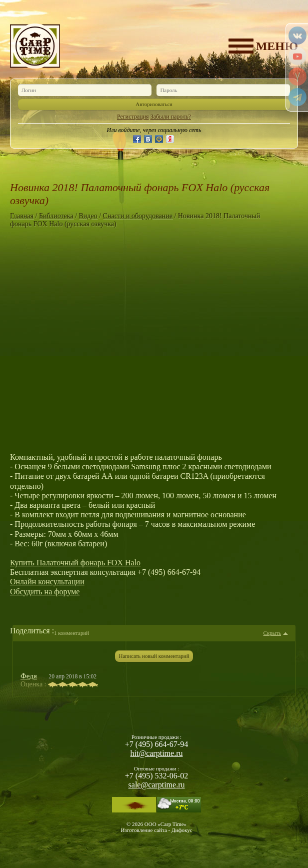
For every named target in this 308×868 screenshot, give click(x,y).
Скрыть (272, 633)
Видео (88, 216)
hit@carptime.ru (157, 753)
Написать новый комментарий (154, 656)
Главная (22, 216)
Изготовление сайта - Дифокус (156, 830)
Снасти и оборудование (138, 216)
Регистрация (133, 117)
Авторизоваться (154, 104)
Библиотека (56, 216)
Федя (29, 676)
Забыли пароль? (171, 117)
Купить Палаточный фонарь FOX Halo (75, 563)
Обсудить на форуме (45, 592)
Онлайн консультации (47, 582)
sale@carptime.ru (157, 785)
